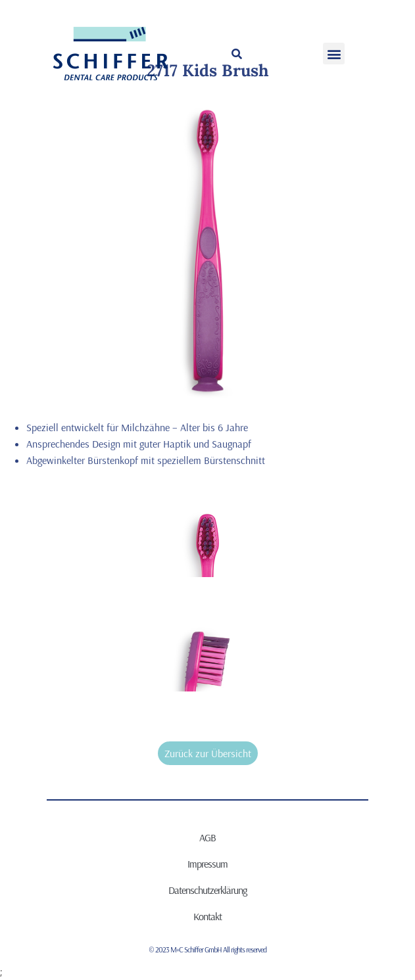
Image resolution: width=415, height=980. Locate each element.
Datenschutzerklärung (207, 890)
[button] (237, 54)
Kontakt (207, 916)
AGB (207, 837)
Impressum (207, 864)
